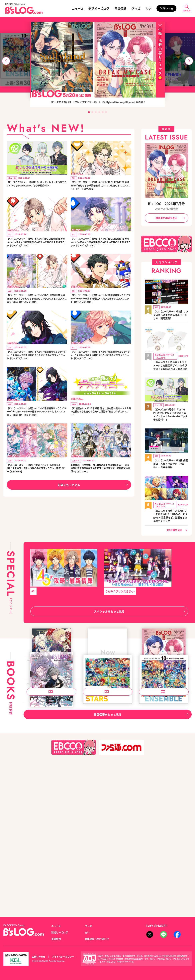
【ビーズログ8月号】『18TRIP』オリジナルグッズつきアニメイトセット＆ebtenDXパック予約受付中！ (36, 187)
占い (148, 8)
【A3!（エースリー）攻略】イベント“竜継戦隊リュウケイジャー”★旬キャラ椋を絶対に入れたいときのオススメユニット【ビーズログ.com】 (101, 376)
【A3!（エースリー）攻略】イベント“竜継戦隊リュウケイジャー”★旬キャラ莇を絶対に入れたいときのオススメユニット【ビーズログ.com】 (37, 376)
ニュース (78, 8)
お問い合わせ (39, 957)
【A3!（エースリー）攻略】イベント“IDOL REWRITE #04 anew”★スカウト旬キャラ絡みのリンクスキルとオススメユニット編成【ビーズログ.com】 (37, 315)
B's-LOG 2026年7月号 (166, 204)
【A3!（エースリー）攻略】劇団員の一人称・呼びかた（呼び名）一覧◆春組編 (171, 459)
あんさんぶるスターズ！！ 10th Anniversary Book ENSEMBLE (163, 823)
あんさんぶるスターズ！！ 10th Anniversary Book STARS (107, 823)
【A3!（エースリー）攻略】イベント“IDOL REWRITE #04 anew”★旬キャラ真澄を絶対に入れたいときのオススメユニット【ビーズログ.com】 (101, 252)
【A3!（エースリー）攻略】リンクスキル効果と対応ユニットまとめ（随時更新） (171, 313)
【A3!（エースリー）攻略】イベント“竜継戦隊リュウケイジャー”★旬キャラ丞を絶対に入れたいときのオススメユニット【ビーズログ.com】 (101, 313)
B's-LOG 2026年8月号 (98, 725)
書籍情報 (120, 8)
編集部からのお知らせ (97, 939)
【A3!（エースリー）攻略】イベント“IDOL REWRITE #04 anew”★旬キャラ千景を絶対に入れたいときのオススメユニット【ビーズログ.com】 (101, 189)
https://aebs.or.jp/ (126, 962)
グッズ (136, 8)
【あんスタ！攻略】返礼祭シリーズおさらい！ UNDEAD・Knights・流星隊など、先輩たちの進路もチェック (170, 509)
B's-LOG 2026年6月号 (42, 821)
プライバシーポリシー (63, 957)
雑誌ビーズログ (99, 8)
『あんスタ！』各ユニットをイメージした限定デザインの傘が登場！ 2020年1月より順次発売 (170, 363)
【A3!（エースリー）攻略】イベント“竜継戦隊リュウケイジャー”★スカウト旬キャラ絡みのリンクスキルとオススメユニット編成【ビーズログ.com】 (37, 437)
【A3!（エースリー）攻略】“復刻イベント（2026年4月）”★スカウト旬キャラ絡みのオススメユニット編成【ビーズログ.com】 (37, 498)
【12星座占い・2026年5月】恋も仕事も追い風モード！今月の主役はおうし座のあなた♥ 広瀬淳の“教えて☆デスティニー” (100, 435)
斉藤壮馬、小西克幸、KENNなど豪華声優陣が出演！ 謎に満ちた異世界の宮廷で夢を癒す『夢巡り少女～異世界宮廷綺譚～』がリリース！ (99, 500)
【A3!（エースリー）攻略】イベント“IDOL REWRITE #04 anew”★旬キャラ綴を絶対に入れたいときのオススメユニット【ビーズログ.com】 (37, 250)
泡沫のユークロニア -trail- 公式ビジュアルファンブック (50, 727)
